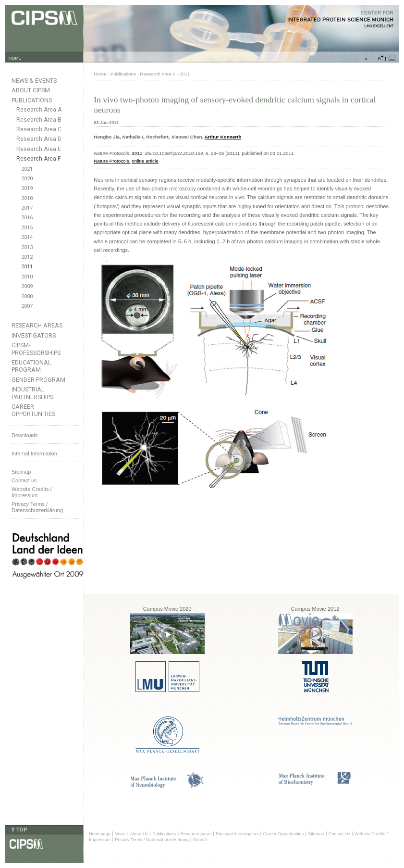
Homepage (100, 834)
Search (200, 840)
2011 (27, 267)
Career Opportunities (33, 410)
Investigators (34, 335)
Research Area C (39, 129)
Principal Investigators (237, 834)
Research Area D (39, 139)
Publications (32, 100)
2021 (27, 169)
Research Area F (39, 159)
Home (100, 74)
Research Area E (39, 149)
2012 (27, 257)
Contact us (24, 480)
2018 (27, 198)
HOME (15, 58)
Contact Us (339, 834)
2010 (27, 277)
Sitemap (21, 472)
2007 (27, 306)
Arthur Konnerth (223, 137)
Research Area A (39, 110)
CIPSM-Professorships (36, 349)
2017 (27, 208)
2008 (27, 296)
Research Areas (37, 325)
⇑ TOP (19, 830)
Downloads (24, 435)
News (120, 834)
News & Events (34, 81)
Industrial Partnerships (32, 393)
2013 (27, 247)
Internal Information (34, 453)
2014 (27, 237)
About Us (139, 834)
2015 (27, 228)
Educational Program (31, 366)
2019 (27, 188)
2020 (27, 179)
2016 (27, 218)
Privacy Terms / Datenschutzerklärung (37, 507)
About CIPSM (31, 90)
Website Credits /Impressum (32, 492)
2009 (27, 286)
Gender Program (38, 380)
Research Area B (39, 120)
